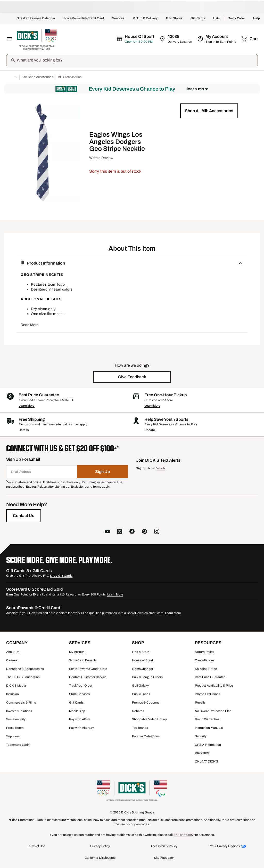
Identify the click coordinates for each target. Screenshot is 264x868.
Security (201, 736)
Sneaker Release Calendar (36, 19)
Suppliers (13, 736)
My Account (77, 652)
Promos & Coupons (146, 703)
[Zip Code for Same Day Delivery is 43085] (176, 39)
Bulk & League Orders (147, 677)
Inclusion (13, 694)
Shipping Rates (206, 669)
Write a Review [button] (101, 158)
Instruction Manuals (209, 728)
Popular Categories (146, 736)
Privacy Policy (100, 846)
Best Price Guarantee (210, 677)
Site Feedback (164, 858)
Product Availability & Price (214, 686)
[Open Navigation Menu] (9, 39)
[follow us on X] (120, 532)
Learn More (198, 89)
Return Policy (204, 652)
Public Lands (141, 694)
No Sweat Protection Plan (213, 711)
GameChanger (143, 669)
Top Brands (140, 728)
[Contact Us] (24, 516)
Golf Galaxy (140, 686)
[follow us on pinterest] (144, 532)
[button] (209, 111)
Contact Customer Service (88, 677)
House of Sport (143, 660)
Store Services (79, 694)
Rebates (138, 711)
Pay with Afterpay (81, 728)
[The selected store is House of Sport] (136, 39)
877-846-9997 (184, 835)
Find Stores (174, 19)
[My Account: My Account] (217, 39)
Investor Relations (19, 711)
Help (257, 19)
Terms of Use (36, 846)
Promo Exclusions (208, 694)
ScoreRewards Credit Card (88, 669)
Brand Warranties (207, 719)
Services (118, 19)
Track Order (237, 19)
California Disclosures (100, 858)
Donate (150, 430)
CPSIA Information (208, 745)
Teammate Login (18, 745)
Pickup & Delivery (145, 19)
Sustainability (16, 719)
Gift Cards (198, 19)
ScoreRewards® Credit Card (84, 19)
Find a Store (141, 652)
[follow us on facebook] (132, 532)
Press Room (15, 728)
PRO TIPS (202, 753)
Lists (217, 19)
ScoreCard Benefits (83, 660)
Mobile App (77, 711)
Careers (12, 660)
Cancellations (205, 660)
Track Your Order (81, 686)
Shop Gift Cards (61, 576)
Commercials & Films (21, 703)
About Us (13, 652)
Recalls (200, 703)
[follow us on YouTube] (107, 532)
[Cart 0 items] (250, 39)
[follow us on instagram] (157, 532)
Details (24, 430)
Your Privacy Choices (225, 846)
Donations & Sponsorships (25, 669)
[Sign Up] (103, 472)
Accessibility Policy (164, 846)
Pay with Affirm (80, 719)
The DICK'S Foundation (23, 677)
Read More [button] (30, 325)
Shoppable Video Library (149, 719)
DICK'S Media (16, 686)
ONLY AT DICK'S (207, 761)
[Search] (137, 60)
